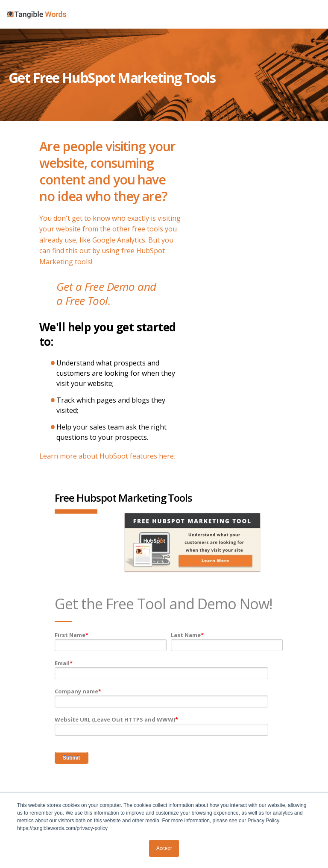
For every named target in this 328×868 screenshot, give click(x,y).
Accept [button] (164, 848)
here (166, 456)
